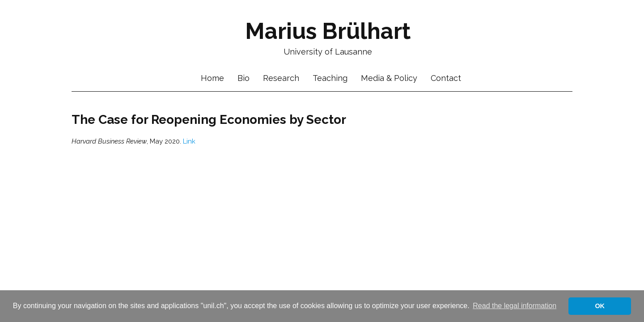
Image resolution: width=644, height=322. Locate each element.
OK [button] (600, 306)
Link (189, 141)
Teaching (330, 78)
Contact (446, 78)
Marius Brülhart (328, 31)
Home (212, 78)
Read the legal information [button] (515, 306)
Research (281, 78)
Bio (244, 78)
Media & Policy (389, 78)
